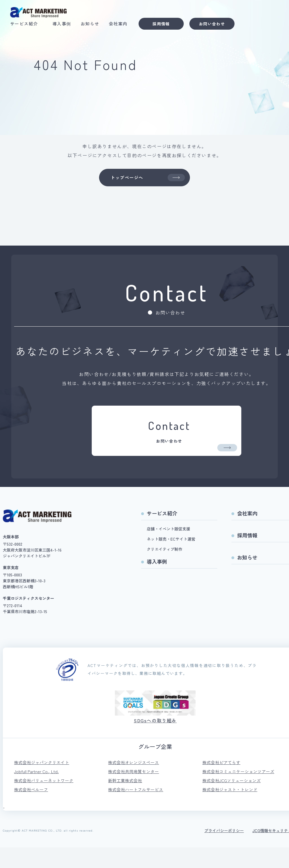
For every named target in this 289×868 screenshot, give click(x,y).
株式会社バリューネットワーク (46, 800)
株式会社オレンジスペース (135, 781)
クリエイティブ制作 (165, 567)
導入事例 (66, 25)
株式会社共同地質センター (135, 791)
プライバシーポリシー (224, 851)
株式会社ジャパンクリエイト (43, 781)
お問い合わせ (216, 25)
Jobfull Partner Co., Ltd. (38, 791)
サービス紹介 (28, 25)
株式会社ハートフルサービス (137, 810)
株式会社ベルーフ (32, 810)
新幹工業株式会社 (126, 800)
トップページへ (147, 179)
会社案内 (122, 25)
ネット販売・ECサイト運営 (171, 557)
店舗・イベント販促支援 (168, 547)
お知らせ (94, 25)
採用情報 (165, 25)
